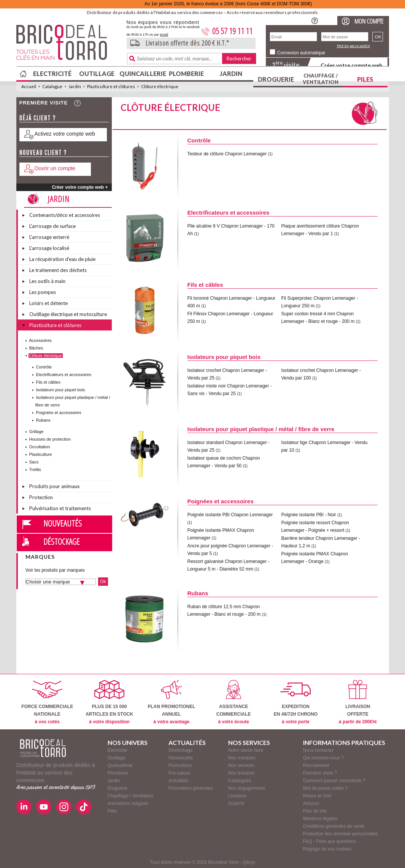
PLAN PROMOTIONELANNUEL (171, 702)
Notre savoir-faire (246, 750)
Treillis (35, 470)
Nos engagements (247, 788)
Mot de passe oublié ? (325, 788)
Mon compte (369, 21)
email (164, 35)
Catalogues (240, 781)
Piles (365, 79)
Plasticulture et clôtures (111, 86)
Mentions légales (320, 819)
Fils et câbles (48, 382)
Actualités (178, 781)
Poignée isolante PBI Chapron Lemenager (230, 515)
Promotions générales (191, 788)
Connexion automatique (301, 53)
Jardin (231, 74)
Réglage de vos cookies (327, 849)
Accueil (29, 86)
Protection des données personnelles (341, 834)
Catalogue (52, 86)
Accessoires (40, 340)
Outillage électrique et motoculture (68, 314)
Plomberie (186, 74)
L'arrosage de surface (52, 226)
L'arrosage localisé (49, 248)
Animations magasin (128, 803)
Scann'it (236, 803)
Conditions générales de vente (334, 826)
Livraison (237, 796)
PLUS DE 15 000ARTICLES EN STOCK (109, 702)
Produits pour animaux (55, 486)
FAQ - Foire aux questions (330, 841)
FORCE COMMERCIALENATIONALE (47, 702)
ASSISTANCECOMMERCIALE (234, 702)
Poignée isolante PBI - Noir (309, 515)
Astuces (311, 803)
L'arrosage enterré (49, 237)
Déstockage (62, 541)
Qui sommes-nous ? (323, 758)
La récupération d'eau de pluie (62, 259)
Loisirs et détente (48, 303)
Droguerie (276, 79)
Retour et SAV (318, 796)
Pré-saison (179, 773)
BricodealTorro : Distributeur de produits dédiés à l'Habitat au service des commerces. (69, 45)
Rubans (43, 420)
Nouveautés (63, 523)
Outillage (97, 74)
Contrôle (44, 367)
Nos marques (242, 758)
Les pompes (43, 292)
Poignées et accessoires (59, 413)
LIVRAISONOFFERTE (358, 702)
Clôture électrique (160, 86)
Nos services (241, 765)
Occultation (40, 447)
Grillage (37, 432)
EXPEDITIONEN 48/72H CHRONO (296, 702)
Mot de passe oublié (353, 46)
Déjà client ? (38, 118)
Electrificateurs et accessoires (64, 375)
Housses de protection (50, 439)
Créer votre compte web (351, 65)
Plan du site (315, 811)
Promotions (180, 765)
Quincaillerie (142, 74)
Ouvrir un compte (55, 168)
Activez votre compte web (65, 134)
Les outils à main (47, 281)
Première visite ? (320, 773)
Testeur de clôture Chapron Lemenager (227, 154)
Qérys (249, 862)
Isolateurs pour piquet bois (61, 390)
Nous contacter (318, 750)
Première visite (44, 103)
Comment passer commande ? (334, 781)
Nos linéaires (241, 773)
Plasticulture (41, 454)
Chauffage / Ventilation (321, 79)
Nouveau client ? (43, 153)
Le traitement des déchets (58, 270)
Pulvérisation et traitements (60, 508)
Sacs (34, 462)
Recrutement (316, 765)
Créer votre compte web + (80, 187)
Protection (41, 497)
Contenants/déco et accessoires (65, 215)
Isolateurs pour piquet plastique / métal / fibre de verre (261, 429)
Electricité (52, 74)
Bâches (36, 348)
